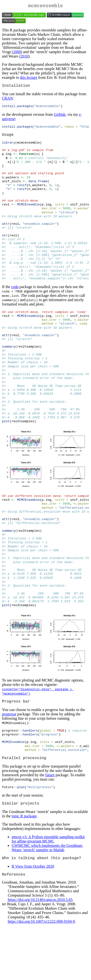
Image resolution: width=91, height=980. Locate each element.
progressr (9, 761)
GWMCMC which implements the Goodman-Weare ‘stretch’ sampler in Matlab (47, 900)
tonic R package (24, 868)
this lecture (29, 78)
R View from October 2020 (33, 920)
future (50, 826)
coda (15, 307)
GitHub (60, 117)
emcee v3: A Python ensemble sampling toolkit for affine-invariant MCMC (48, 891)
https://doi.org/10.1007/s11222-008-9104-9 (41, 976)
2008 (17, 53)
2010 (25, 57)
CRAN (7, 100)
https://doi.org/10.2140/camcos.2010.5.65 (40, 954)
